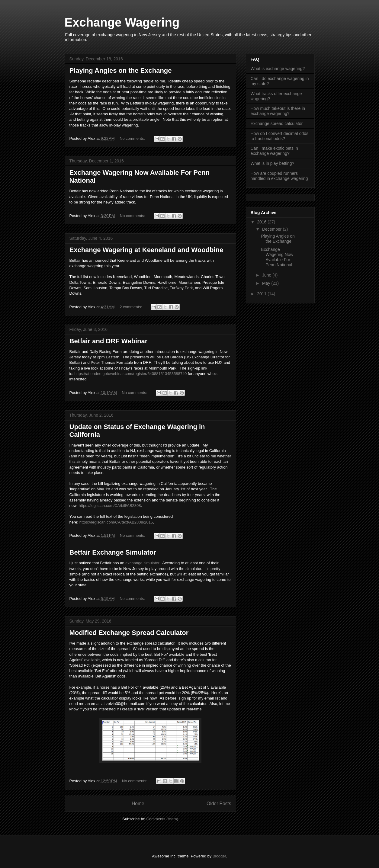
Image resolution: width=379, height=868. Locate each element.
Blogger (219, 856)
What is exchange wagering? (278, 69)
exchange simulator (142, 563)
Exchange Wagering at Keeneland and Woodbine (146, 250)
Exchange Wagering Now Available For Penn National (277, 257)
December (272, 229)
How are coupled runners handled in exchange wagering (279, 176)
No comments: (133, 138)
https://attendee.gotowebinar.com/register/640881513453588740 (130, 374)
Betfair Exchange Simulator (113, 552)
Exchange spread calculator (277, 123)
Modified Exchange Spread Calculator (129, 633)
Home (138, 804)
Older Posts (219, 804)
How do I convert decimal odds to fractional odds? (279, 136)
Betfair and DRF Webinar (109, 341)
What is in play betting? (273, 163)
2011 (262, 294)
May (267, 283)
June (267, 275)
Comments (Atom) (162, 819)
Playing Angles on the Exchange (121, 70)
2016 (262, 222)
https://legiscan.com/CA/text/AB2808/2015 (116, 522)
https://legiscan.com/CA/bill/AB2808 (110, 506)
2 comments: (131, 307)
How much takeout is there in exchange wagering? (278, 111)
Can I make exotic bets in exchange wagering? (274, 151)
